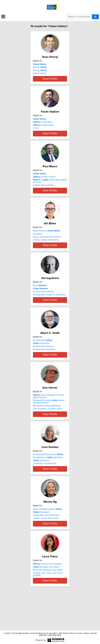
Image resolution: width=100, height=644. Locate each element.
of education (43, 127)
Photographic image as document (49, 311)
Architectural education (44, 370)
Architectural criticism (43, 367)
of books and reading (47, 599)
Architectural (43, 361)
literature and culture (46, 602)
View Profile (50, 83)
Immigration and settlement (46, 545)
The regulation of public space (48, 434)
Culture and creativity (43, 194)
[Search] (95, 17)
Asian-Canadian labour (47, 539)
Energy (40, 70)
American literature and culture (48, 605)
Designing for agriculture (48, 483)
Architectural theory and (48, 480)
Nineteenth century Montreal (47, 431)
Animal (40, 67)
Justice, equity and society (46, 252)
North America (47, 242)
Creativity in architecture (45, 489)
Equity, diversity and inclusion (47, 249)
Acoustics (38, 245)
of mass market (44, 186)
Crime (36, 133)
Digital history (40, 73)
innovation (41, 364)
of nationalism (43, 130)
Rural (40, 302)
